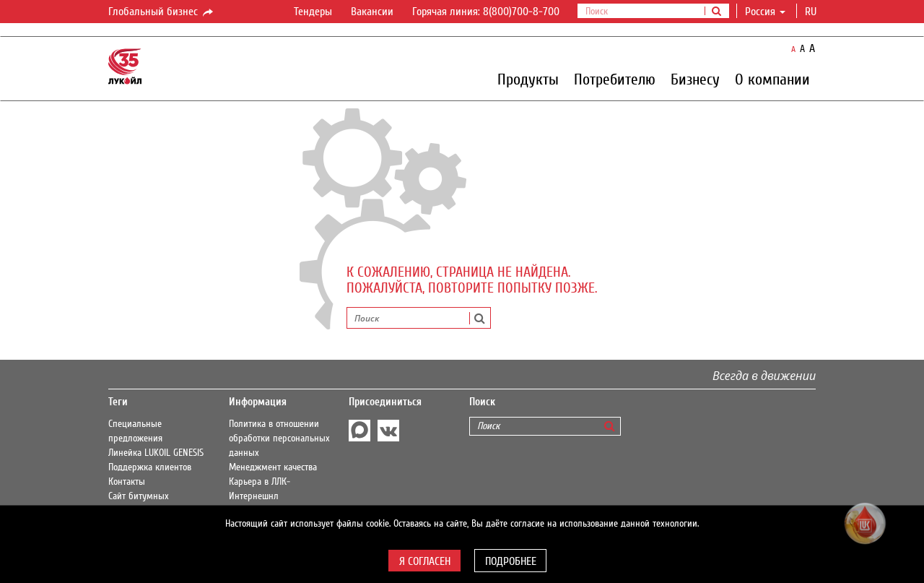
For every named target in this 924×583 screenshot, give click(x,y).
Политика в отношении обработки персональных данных (279, 439)
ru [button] (812, 12)
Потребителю (615, 79)
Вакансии (372, 12)
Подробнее (511, 561)
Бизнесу (695, 79)
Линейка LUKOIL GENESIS (156, 453)
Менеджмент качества (273, 467)
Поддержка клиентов (150, 467)
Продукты (528, 79)
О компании (772, 79)
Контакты (127, 482)
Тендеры (313, 12)
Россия (765, 12)
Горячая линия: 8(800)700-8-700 (486, 12)
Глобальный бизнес (162, 12)
